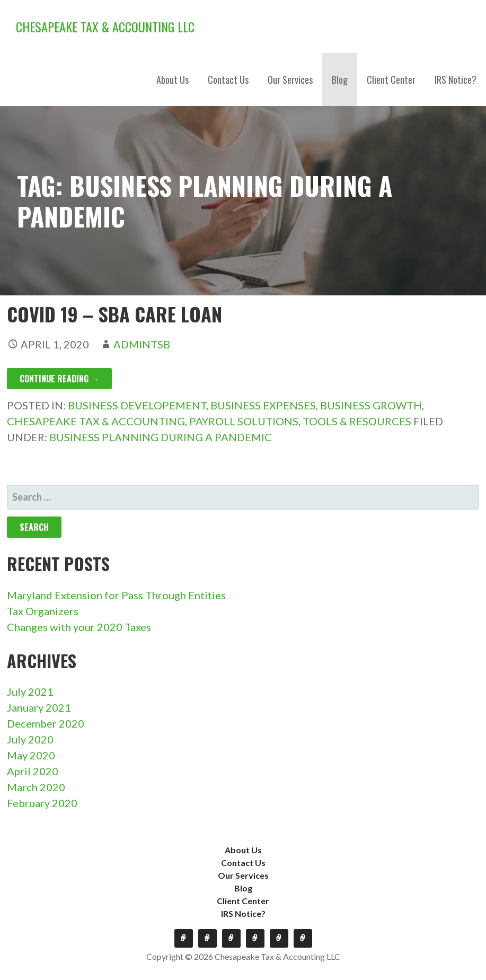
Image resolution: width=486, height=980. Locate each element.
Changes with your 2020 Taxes (79, 627)
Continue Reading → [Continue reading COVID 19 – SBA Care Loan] (59, 379)
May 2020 (31, 755)
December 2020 (46, 723)
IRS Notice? (456, 80)
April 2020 (33, 771)
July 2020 (30, 739)
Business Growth (371, 405)
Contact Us (228, 80)
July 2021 (30, 692)
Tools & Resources (357, 421)
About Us (173, 80)
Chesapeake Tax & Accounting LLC (105, 27)
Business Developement (137, 405)
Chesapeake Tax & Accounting (96, 421)
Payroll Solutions (244, 421)
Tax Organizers (43, 611)
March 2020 (36, 787)
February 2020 (42, 803)
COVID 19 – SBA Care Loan (114, 314)
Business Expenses (263, 405)
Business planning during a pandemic (161, 437)
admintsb (142, 344)
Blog (340, 80)
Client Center (391, 80)
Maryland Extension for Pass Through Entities (116, 595)
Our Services (290, 80)
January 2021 (39, 707)
